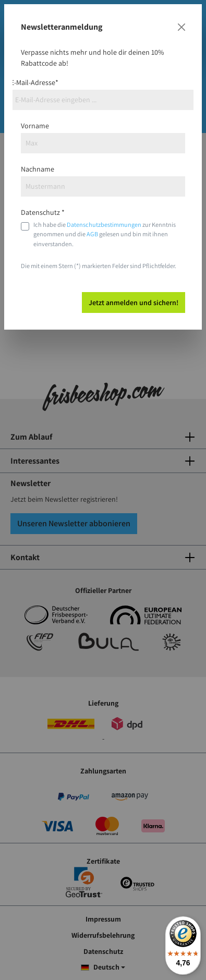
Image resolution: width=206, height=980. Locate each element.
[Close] (181, 27)
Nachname (38, 169)
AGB (92, 234)
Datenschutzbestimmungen (104, 225)
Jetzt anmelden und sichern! (134, 303)
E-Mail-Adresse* (34, 82)
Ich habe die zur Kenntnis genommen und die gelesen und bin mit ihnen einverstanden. (105, 234)
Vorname (35, 126)
